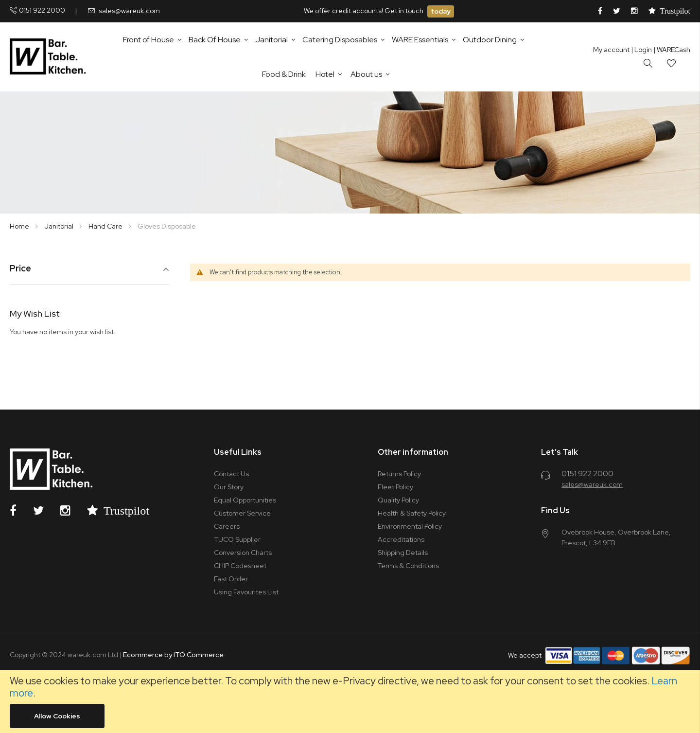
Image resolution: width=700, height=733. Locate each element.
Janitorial (60, 226)
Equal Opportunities (245, 500)
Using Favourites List (246, 592)
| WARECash (672, 50)
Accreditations (401, 539)
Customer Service (242, 513)
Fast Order (231, 579)
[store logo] (50, 57)
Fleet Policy (395, 487)
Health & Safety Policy (412, 513)
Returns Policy (399, 474)
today (441, 11)
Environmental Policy (410, 526)
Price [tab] (20, 269)
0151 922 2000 (42, 10)
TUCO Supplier (237, 539)
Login (641, 50)
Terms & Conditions (408, 566)
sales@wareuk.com (129, 11)
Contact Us (231, 474)
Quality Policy (398, 500)
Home (20, 226)
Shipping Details (403, 553)
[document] (350, 701)
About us (366, 74)
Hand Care (106, 226)
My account (611, 50)
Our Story (229, 487)
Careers (227, 526)
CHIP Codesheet (240, 566)
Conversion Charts (243, 553)
